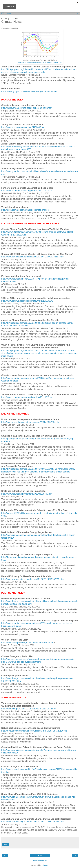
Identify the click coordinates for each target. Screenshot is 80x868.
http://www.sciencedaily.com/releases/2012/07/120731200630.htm (32, 822)
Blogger (45, 865)
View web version (40, 861)
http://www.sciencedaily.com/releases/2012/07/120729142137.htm (32, 257)
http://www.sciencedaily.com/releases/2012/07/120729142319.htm (32, 579)
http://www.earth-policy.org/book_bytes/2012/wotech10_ (28, 643)
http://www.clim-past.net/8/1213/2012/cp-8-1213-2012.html (29, 709)
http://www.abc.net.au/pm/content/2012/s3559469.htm (27, 494)
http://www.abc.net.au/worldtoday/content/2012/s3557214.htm (30, 422)
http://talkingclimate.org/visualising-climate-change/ (25, 210)
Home (40, 856)
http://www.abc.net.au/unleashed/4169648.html (23, 127)
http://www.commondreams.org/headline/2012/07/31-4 (27, 397)
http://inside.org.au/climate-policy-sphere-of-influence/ (27, 108)
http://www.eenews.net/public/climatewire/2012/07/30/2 (27, 301)
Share (6, 845)
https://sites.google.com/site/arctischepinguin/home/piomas (40, 62)
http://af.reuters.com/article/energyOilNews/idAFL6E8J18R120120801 (34, 731)
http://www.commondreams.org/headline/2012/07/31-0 (27, 191)
